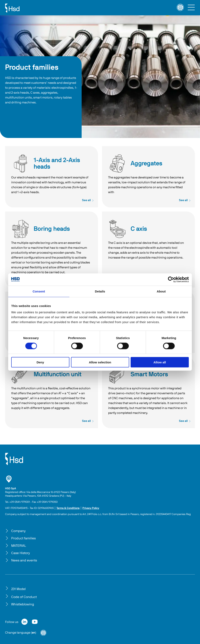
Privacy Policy (91, 508)
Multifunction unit (20, 374)
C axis (117, 229)
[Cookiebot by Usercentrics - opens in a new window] (171, 279)
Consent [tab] (39, 291)
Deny (40, 362)
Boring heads (20, 229)
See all (88, 200)
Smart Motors (117, 374)
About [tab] (161, 291)
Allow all (160, 362)
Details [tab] (100, 291)
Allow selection (100, 362)
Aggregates (117, 164)
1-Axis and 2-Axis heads (20, 164)
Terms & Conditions (68, 508)
